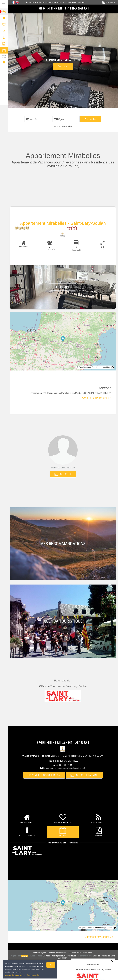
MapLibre (107, 367)
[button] (63, 126)
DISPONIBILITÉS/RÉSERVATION (44, 775)
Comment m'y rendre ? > (97, 398)
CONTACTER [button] (63, 474)
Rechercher (91, 119)
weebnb (24, 956)
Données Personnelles (57, 953)
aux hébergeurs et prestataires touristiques (59, 956)
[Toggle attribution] (113, 367)
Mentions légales (40, 953)
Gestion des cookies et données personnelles (22, 975)
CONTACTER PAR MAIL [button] (84, 775)
